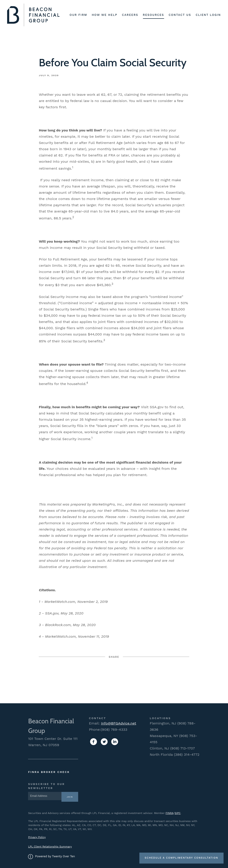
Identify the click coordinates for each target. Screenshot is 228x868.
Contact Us (180, 15)
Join (70, 797)
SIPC (178, 813)
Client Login (208, 15)
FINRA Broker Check (49, 772)
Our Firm (78, 15)
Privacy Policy (37, 837)
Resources (154, 15)
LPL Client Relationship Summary (50, 847)
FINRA (169, 813)
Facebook (81, 674)
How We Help (105, 15)
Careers (130, 15)
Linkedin (148, 674)
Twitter (114, 674)
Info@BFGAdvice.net (118, 723)
